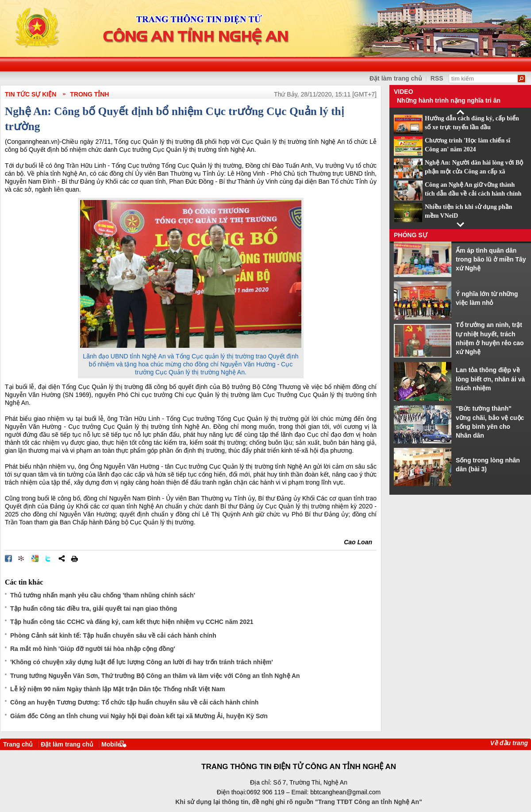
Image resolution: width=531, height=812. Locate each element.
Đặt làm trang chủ (396, 78)
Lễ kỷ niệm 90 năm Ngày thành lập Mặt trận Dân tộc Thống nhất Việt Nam (118, 689)
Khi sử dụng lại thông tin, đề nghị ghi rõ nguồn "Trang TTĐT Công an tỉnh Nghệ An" (299, 802)
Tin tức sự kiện (31, 94)
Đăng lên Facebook (8, 558)
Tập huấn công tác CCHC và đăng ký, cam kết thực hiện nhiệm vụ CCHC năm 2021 (132, 622)
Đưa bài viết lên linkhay (22, 558)
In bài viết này (74, 558)
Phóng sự (411, 235)
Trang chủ (18, 744)
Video (404, 92)
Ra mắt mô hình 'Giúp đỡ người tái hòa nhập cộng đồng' (93, 649)
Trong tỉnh (89, 94)
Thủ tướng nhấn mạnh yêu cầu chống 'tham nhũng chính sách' (103, 595)
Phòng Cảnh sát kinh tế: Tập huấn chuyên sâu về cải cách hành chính (113, 635)
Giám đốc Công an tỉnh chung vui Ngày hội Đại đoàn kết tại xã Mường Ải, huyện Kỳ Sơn (139, 716)
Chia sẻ (62, 558)
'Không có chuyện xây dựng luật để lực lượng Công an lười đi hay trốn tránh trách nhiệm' (142, 662)
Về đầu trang (509, 743)
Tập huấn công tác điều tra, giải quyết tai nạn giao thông (94, 608)
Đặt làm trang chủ (67, 744)
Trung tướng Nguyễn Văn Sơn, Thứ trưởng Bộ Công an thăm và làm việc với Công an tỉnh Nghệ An (155, 676)
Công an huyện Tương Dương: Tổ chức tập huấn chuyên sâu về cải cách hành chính (134, 702)
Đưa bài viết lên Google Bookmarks (35, 558)
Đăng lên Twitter (48, 558)
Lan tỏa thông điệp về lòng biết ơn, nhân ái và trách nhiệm (490, 379)
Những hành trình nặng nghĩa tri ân (449, 100)
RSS (437, 78)
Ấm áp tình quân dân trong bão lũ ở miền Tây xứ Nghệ (491, 260)
